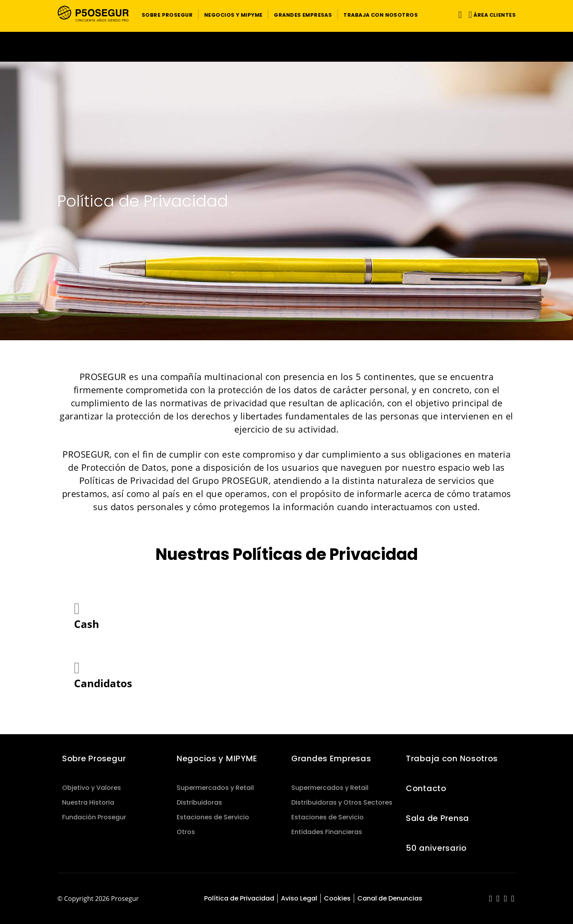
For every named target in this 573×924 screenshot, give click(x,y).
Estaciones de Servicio (213, 817)
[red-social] (491, 899)
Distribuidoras (199, 802)
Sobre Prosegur (94, 758)
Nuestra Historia (88, 802)
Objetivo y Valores (92, 788)
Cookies (337, 898)
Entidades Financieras (327, 832)
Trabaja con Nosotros (452, 758)
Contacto (426, 788)
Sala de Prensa (438, 818)
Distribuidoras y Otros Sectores (342, 802)
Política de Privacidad (239, 898)
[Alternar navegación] (459, 15)
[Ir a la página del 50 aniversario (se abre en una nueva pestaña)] (286, 47)
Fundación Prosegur (94, 817)
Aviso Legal (299, 898)
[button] (167, 14)
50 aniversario (436, 848)
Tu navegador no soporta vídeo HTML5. (286, 47)
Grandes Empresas (331, 758)
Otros (186, 832)
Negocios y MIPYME (217, 758)
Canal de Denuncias (390, 898)
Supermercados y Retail (215, 788)
